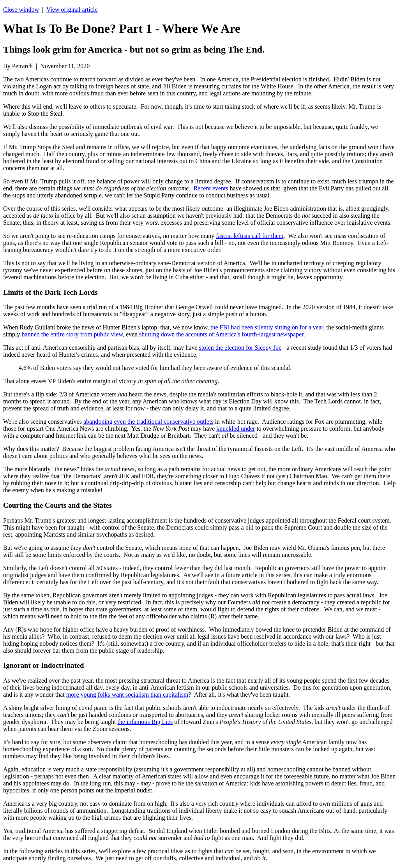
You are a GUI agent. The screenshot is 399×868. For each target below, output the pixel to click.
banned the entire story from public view (72, 334)
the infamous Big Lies (145, 722)
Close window (21, 10)
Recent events (211, 188)
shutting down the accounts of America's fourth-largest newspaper (221, 334)
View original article (72, 10)
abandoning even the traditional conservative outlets (148, 422)
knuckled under (236, 429)
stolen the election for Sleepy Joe (240, 348)
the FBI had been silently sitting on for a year (266, 327)
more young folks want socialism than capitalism (127, 695)
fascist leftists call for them (250, 236)
